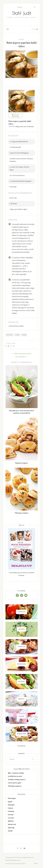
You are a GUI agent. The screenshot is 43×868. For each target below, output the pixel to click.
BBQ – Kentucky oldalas (16, 773)
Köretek (11, 815)
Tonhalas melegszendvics (17, 779)
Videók (10, 831)
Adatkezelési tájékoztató (13, 860)
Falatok (21, 39)
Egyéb (10, 802)
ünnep (24, 335)
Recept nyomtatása (15, 116)
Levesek (11, 818)
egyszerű (10, 335)
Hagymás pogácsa (21, 463)
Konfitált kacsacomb (15, 776)
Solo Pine (19, 857)
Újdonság (11, 828)
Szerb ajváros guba (15, 783)
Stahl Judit (11, 343)
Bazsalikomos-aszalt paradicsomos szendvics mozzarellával (22, 412)
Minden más (12, 824)
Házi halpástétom (22, 357)
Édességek (12, 798)
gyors (17, 335)
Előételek (11, 805)
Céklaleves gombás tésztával (21, 354)
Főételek (11, 811)
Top (36, 864)
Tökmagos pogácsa (21, 513)
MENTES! (11, 821)
